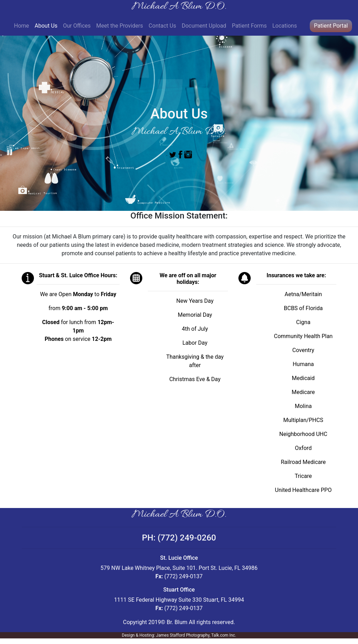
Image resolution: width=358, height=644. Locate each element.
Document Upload (204, 26)
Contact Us (162, 26)
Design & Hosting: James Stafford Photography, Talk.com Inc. (179, 635)
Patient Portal (331, 26)
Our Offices (77, 26)
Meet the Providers (120, 26)
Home (22, 26)
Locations (285, 26)
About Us (47, 25)
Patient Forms (249, 26)
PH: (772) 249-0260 (179, 538)
